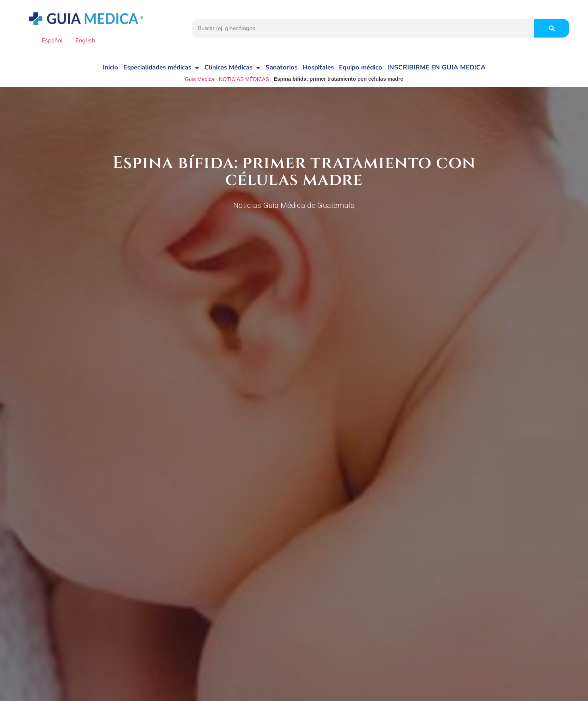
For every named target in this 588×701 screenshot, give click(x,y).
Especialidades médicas (161, 68)
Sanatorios (281, 67)
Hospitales (318, 67)
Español (47, 41)
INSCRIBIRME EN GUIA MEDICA (436, 67)
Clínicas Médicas (232, 68)
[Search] (552, 28)
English (80, 41)
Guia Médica (200, 79)
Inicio (110, 67)
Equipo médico (361, 67)
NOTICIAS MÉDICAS (244, 79)
